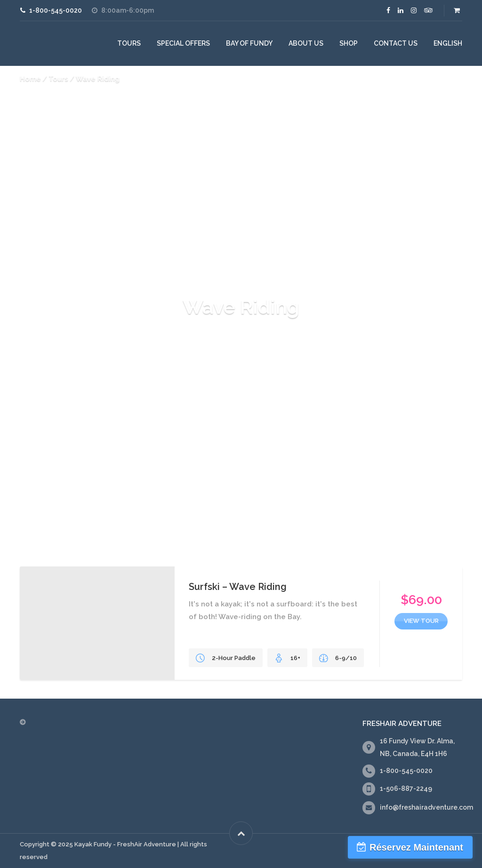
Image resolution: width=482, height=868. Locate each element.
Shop (349, 43)
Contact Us (396, 43)
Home (30, 79)
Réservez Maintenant (416, 847)
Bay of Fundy (249, 43)
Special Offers (183, 43)
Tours (129, 43)
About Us (306, 43)
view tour (421, 621)
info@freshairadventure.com (426, 807)
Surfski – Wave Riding (238, 587)
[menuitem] (448, 44)
